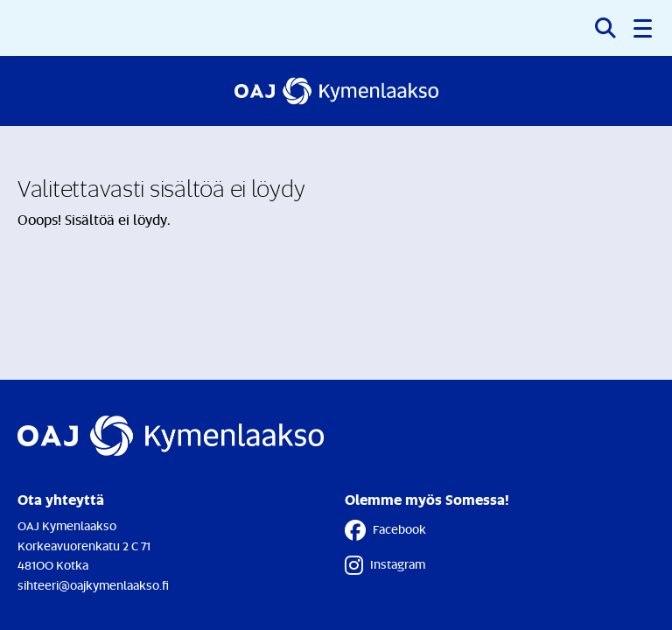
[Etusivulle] (336, 91)
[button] (644, 28)
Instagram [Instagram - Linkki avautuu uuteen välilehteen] (385, 565)
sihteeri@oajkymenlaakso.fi (93, 585)
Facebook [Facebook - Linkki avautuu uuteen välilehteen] (385, 530)
